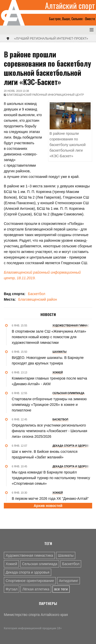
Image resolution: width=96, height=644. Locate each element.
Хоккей (11, 564)
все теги (61, 589)
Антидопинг (69, 581)
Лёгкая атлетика (36, 589)
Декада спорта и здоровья (28, 572)
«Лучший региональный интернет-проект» (51, 39)
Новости (48, 314)
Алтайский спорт (70, 6)
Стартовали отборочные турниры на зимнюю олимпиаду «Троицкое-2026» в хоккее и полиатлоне (49, 405)
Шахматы (66, 555)
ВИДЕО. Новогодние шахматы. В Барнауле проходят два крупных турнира (48, 360)
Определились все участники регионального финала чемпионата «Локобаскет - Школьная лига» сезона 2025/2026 (50, 431)
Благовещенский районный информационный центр (45, 95)
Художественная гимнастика (29, 555)
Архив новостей (48, 506)
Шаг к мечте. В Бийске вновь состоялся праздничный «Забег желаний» (45, 454)
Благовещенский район (38, 299)
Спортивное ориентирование (30, 581)
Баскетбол (37, 294)
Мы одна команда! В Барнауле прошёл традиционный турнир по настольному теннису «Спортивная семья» (51, 478)
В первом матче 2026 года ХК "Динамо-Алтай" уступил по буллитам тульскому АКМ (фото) (50, 501)
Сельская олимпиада (40, 564)
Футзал (12, 589)
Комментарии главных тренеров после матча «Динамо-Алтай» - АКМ (49, 381)
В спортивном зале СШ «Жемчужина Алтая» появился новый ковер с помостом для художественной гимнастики (49, 337)
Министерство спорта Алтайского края (36, 615)
